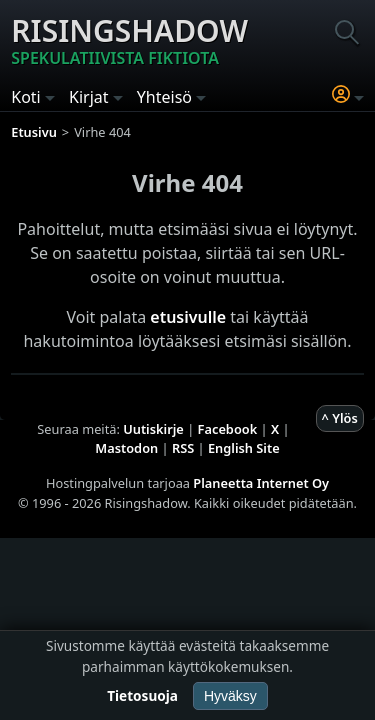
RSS (183, 448)
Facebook (228, 429)
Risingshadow (129, 40)
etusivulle (188, 317)
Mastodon (126, 448)
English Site (244, 448)
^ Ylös (340, 418)
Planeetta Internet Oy (261, 483)
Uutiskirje (153, 429)
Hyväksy (230, 696)
